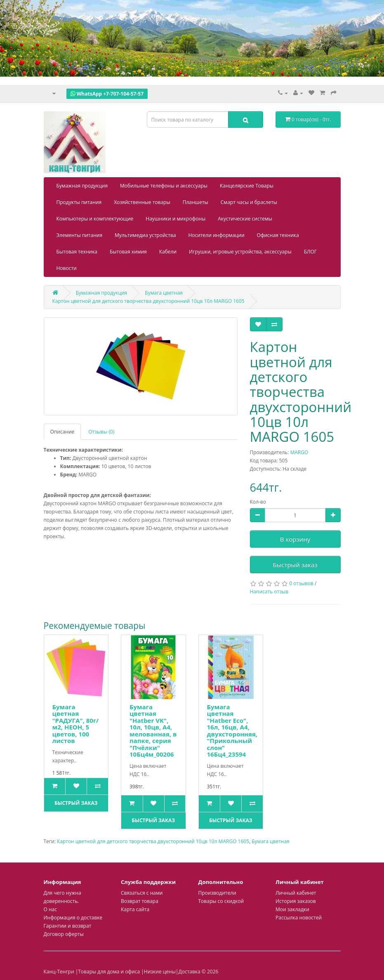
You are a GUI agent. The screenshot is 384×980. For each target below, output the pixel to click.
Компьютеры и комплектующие (95, 219)
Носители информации (216, 235)
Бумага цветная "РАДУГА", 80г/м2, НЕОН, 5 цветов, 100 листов (76, 724)
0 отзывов (301, 583)
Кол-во (258, 502)
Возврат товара (140, 901)
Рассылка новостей (299, 918)
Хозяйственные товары (142, 202)
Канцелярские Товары (247, 186)
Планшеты (196, 202)
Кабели (168, 252)
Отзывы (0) (101, 432)
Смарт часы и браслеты (249, 202)
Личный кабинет (296, 893)
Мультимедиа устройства (145, 235)
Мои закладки (292, 909)
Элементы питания (80, 235)
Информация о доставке (73, 918)
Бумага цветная (270, 841)
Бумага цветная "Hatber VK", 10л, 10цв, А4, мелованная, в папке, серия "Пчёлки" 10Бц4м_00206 (153, 731)
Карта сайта (135, 909)
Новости (67, 268)
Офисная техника (278, 235)
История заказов (296, 901)
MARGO (299, 452)
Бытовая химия (128, 252)
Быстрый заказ (295, 565)
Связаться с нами (142, 893)
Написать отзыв (269, 592)
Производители (217, 893)
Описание (62, 432)
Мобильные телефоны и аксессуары (164, 186)
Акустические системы (245, 219)
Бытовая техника (77, 252)
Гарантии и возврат (68, 926)
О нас (50, 909)
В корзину (295, 539)
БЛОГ (310, 252)
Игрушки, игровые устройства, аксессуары (240, 252)
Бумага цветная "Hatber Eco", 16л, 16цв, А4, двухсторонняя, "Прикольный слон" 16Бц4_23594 (232, 731)
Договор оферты (64, 934)
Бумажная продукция (82, 186)
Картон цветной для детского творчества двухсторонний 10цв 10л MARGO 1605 (153, 841)
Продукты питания (79, 202)
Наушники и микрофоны (176, 219)
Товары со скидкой (221, 901)
